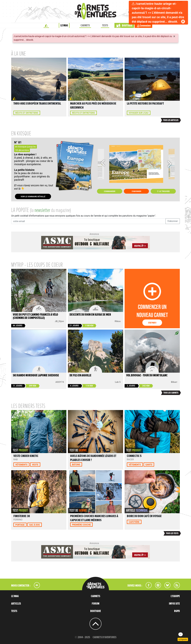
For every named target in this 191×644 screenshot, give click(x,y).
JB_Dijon (59, 321)
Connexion (145, 26)
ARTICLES (16, 604)
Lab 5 (118, 382)
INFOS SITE (174, 604)
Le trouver (163, 191)
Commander (110, 191)
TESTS (105, 25)
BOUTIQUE (127, 26)
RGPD (177, 611)
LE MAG (64, 25)
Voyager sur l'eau (139, 113)
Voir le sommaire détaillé (33, 197)
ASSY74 (60, 382)
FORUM (96, 604)
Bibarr (174, 382)
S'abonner (136, 191)
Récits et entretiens (27, 113)
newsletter (42, 210)
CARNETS (85, 25)
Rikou (118, 321)
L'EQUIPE (175, 596)
